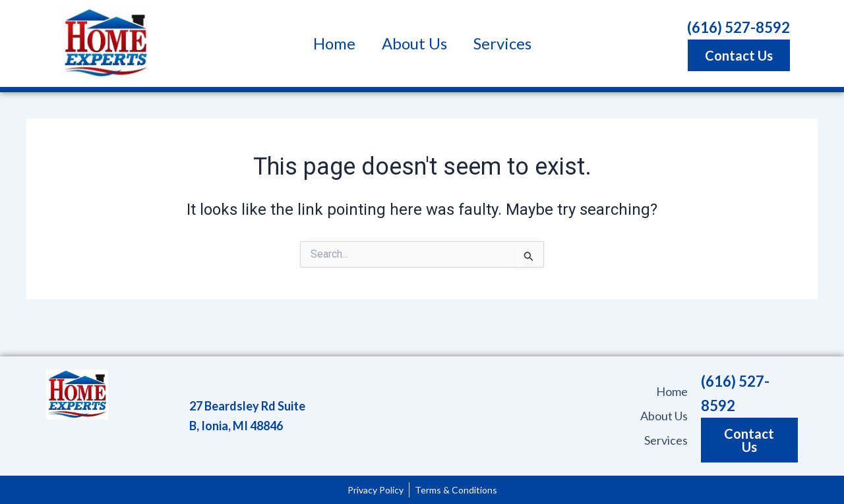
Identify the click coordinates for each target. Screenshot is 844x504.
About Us (414, 43)
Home (334, 43)
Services (502, 43)
